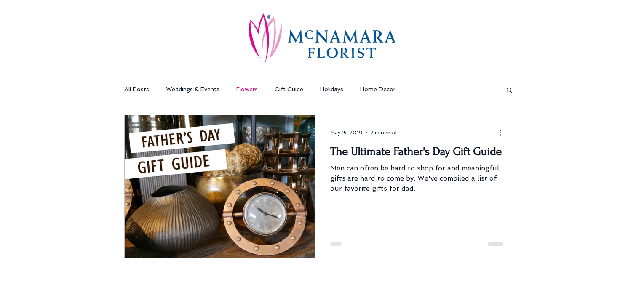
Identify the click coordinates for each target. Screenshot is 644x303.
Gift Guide (289, 89)
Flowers (247, 89)
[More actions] (503, 133)
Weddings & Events (193, 89)
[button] (509, 91)
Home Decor (378, 89)
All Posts (137, 89)
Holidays (332, 89)
